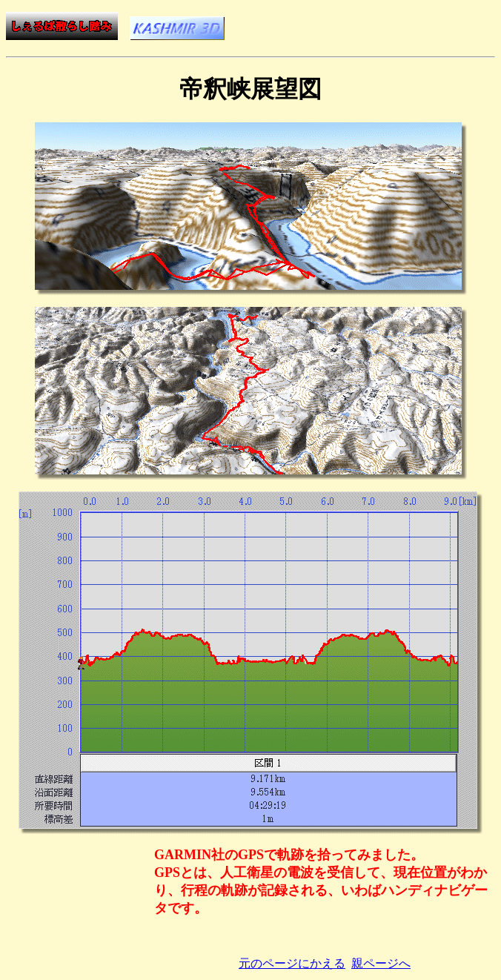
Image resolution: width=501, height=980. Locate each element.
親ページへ (381, 963)
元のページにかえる (292, 963)
